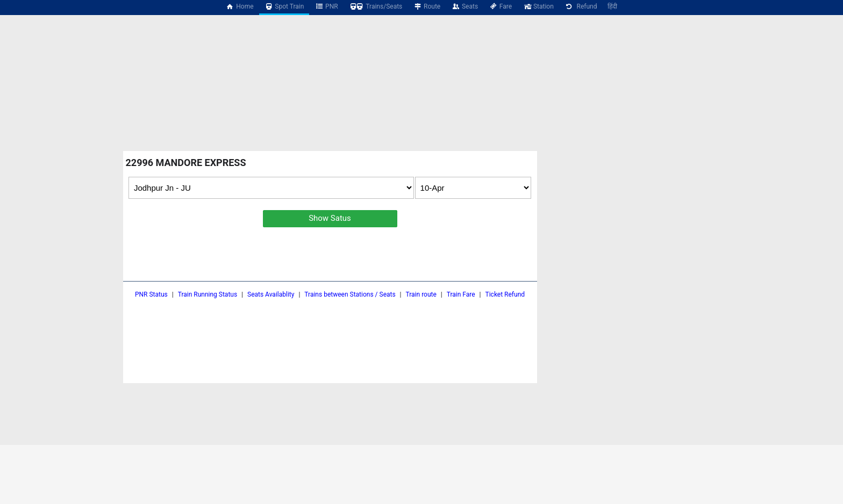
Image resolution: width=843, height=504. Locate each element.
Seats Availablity (271, 294)
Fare (500, 6)
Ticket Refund (505, 294)
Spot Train (284, 6)
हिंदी (612, 6)
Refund (581, 6)
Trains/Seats (376, 6)
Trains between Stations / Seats (350, 294)
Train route (421, 294)
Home (240, 6)
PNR (326, 6)
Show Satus (330, 218)
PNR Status (151, 294)
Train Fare (461, 294)
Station (538, 6)
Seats (465, 6)
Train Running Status (208, 294)
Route (427, 6)
